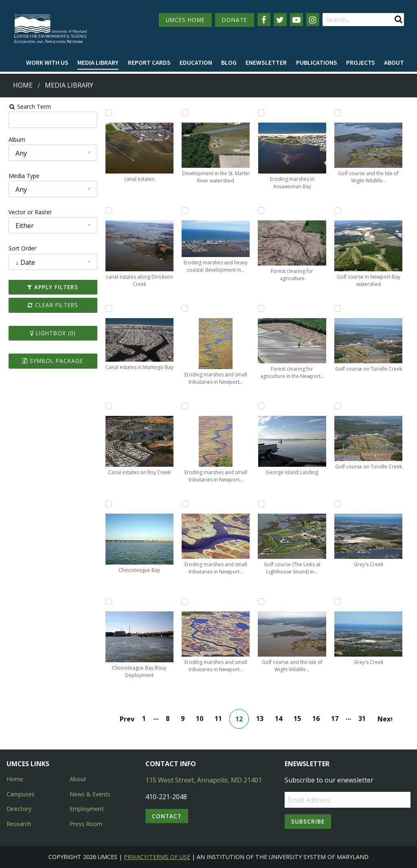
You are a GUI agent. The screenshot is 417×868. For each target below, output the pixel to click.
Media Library (98, 62)
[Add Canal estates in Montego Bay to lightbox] (107, 308)
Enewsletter (266, 62)
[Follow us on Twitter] (280, 20)
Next (386, 719)
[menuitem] (47, 63)
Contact (167, 816)
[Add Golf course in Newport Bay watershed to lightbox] (340, 211)
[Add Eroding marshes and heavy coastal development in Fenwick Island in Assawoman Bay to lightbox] (184, 211)
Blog (229, 62)
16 (317, 719)
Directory (19, 809)
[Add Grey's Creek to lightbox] (340, 504)
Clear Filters (50, 305)
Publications (317, 62)
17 (336, 719)
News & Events (90, 794)
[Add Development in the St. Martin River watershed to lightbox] (184, 113)
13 (261, 719)
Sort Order (19, 248)
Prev (128, 719)
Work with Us (47, 62)
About (394, 62)
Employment (87, 809)
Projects (361, 62)
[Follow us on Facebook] (264, 20)
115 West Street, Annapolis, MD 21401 (204, 780)
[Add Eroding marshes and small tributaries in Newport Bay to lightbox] (184, 308)
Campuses (21, 794)
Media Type (21, 176)
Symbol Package (50, 361)
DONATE (235, 20)
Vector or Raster (27, 212)
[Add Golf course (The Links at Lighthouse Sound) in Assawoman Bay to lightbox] (262, 504)
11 (219, 719)
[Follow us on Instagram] (313, 20)
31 (363, 719)
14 (279, 719)
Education (196, 62)
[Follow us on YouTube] (296, 20)
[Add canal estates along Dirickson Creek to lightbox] (107, 211)
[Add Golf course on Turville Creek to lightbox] (340, 308)
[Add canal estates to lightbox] (107, 113)
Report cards (149, 62)
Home (23, 85)
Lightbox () (50, 333)
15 (298, 719)
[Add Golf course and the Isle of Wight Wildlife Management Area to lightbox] (262, 602)
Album (14, 140)
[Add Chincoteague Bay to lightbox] (107, 504)
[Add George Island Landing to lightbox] (262, 406)
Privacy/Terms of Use (157, 857)
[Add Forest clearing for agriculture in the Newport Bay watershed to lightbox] (262, 308)
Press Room (86, 824)
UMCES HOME (185, 20)
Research (19, 824)
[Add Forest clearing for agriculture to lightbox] (262, 211)
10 (200, 719)
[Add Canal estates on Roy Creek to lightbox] (107, 406)
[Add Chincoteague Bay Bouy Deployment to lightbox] (107, 602)
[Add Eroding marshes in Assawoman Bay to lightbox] (262, 113)
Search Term (27, 107)
